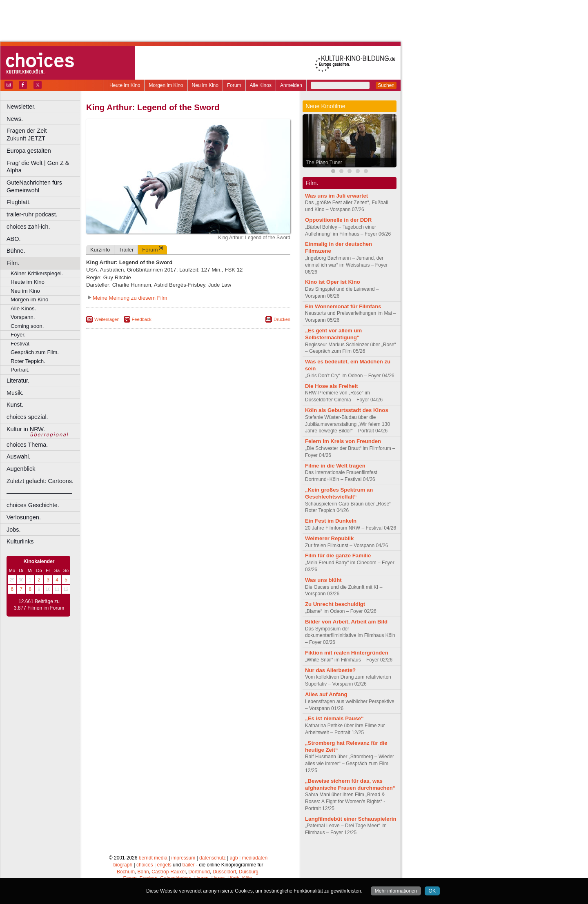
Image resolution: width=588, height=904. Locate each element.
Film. (13, 263)
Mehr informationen (396, 891)
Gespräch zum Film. (35, 352)
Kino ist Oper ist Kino (333, 282)
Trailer (126, 282)
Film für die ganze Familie (338, 556)
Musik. (15, 393)
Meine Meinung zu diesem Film (130, 330)
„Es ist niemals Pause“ (334, 718)
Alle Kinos (261, 85)
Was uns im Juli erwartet (336, 196)
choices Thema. (27, 445)
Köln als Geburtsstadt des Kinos (347, 410)
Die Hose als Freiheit (332, 386)
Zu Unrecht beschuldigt (335, 604)
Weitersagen (107, 351)
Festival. (21, 344)
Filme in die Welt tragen (335, 466)
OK (432, 891)
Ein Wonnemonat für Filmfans (343, 306)
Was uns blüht (323, 580)
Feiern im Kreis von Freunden (343, 441)
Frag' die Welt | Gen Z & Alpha (38, 167)
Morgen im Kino (166, 85)
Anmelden (291, 85)
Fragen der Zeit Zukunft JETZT (44, 135)
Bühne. (16, 251)
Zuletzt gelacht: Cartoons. (40, 481)
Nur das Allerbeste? (330, 670)
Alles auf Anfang (326, 694)
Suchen (386, 85)
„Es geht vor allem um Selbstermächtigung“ (333, 334)
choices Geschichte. (33, 505)
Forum (234, 85)
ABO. (13, 239)
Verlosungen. (24, 517)
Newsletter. (21, 107)
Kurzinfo (100, 282)
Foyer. (18, 335)
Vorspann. (23, 317)
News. (15, 119)
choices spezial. (27, 417)
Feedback (142, 351)
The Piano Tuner (324, 163)
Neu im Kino (205, 85)
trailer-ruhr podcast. (32, 214)
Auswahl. (18, 456)
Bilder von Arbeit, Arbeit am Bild (346, 622)
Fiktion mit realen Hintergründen (347, 653)
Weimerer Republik (329, 538)
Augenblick (21, 469)
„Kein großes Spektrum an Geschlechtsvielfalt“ (339, 493)
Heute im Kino (125, 85)
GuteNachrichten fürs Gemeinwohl (34, 186)
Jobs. (13, 530)
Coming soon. (27, 326)
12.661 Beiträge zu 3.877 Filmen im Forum (39, 605)
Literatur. (18, 381)
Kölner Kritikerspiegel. (37, 273)
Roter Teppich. (28, 361)
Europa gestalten (29, 151)
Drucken (282, 351)
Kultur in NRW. (26, 429)
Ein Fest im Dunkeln (331, 521)
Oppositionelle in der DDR (338, 220)
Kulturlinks (20, 541)
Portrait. (20, 370)
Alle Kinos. (23, 308)
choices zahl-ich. (28, 227)
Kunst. (15, 405)
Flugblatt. (19, 202)
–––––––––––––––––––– (39, 493)
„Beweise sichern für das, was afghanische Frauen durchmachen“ (350, 784)
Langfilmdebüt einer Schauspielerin (351, 819)
